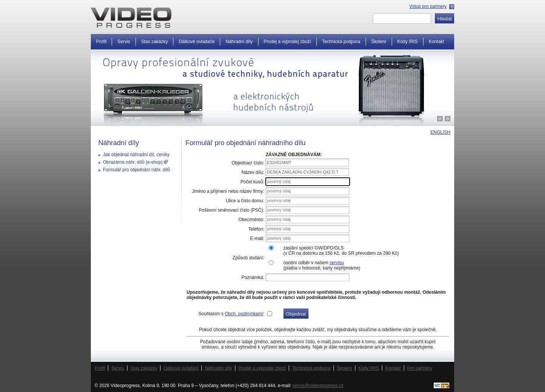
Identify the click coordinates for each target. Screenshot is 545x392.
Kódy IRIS (408, 42)
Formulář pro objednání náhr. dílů (136, 170)
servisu (337, 263)
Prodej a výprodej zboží (287, 42)
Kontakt (437, 42)
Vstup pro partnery (428, 6)
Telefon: (256, 229)
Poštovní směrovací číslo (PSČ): (231, 210)
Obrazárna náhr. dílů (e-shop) (135, 162)
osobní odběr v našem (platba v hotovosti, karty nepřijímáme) (322, 265)
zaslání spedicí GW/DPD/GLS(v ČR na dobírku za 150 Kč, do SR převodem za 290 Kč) (341, 251)
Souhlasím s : (231, 314)
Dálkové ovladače (197, 42)
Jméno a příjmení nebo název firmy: (228, 191)
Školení (379, 42)
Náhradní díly (239, 42)
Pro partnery (420, 368)
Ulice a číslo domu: (245, 201)
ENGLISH (440, 132)
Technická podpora (341, 42)
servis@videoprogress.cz (318, 386)
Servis (124, 42)
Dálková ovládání (181, 368)
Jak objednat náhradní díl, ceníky (136, 155)
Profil (101, 42)
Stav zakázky (155, 42)
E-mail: (257, 239)
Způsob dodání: (248, 258)
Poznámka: (253, 277)
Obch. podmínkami (244, 314)
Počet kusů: (252, 182)
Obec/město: (251, 220)
